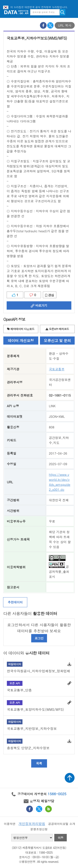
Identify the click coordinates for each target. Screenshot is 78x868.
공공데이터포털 (16, 12)
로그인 (39, 638)
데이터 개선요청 (21, 341)
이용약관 (10, 824)
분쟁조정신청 (39, 829)
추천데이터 (15, 602)
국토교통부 (57, 369)
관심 (50, 295)
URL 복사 (65, 25)
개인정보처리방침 (32, 824)
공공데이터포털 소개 (62, 824)
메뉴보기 (72, 12)
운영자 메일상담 (39, 801)
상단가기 (70, 778)
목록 (39, 763)
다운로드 (69, 664)
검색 (63, 12)
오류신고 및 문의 (57, 341)
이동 (61, 838)
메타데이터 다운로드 (21, 329)
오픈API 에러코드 (57, 329)
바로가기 (39, 305)
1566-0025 (57, 794)
